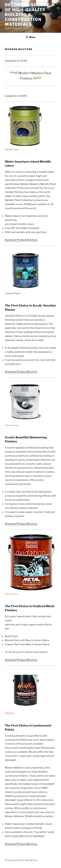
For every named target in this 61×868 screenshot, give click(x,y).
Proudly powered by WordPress (21, 860)
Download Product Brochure (21, 240)
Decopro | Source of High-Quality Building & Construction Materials (27, 15)
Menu (30, 37)
